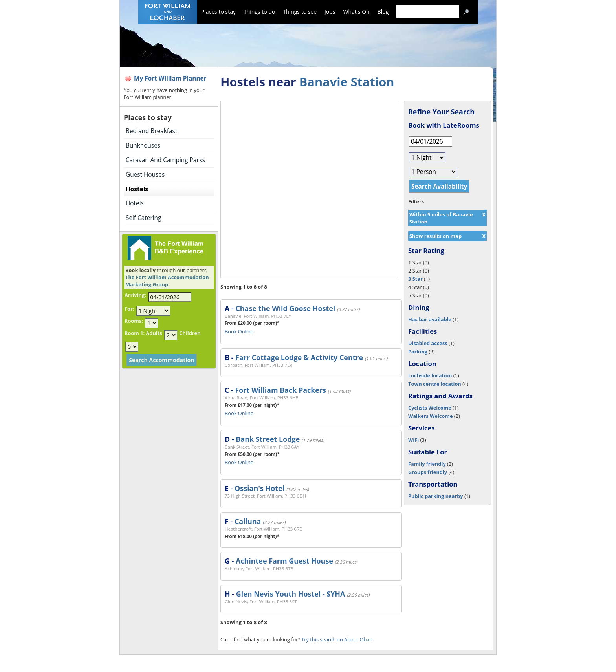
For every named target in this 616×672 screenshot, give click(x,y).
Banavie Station (347, 82)
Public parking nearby (436, 496)
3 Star (415, 279)
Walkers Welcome (430, 416)
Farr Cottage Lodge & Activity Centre (299, 357)
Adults (154, 333)
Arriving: (135, 295)
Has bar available (430, 319)
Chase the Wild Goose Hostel (285, 308)
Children (190, 333)
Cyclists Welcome (430, 408)
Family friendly (427, 464)
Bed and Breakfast (151, 131)
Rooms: (134, 321)
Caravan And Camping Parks (165, 160)
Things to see (300, 12)
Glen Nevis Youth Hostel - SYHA (291, 594)
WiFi (413, 440)
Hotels (135, 203)
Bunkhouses (143, 146)
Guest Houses (145, 175)
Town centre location (435, 384)
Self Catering (143, 218)
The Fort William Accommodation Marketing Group (167, 281)
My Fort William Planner (170, 78)
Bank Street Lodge (268, 439)
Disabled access (428, 343)
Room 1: (135, 333)
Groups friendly (428, 472)
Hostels (137, 189)
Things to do (259, 12)
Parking (418, 352)
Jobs (330, 12)
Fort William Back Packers (280, 390)
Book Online (239, 331)
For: (129, 309)
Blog (383, 12)
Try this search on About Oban (337, 639)
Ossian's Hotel (259, 488)
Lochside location (430, 375)
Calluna (248, 521)
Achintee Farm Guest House (284, 561)
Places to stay (218, 12)
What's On (357, 12)
